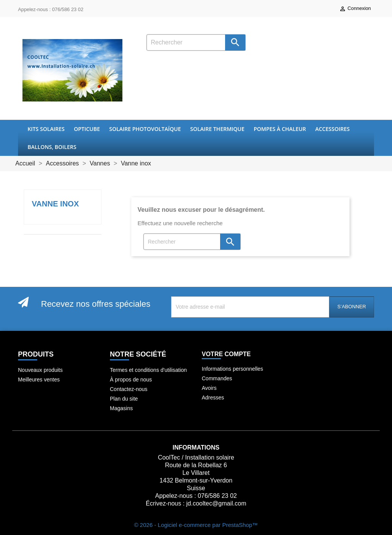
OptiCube (87, 129)
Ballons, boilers (52, 147)
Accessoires (332, 129)
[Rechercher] (196, 43)
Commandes (217, 378)
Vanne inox (55, 204)
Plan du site (124, 399)
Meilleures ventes (39, 380)
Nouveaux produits (40, 370)
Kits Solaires (46, 129)
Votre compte (226, 354)
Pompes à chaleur (280, 129)
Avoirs (209, 388)
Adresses (213, 398)
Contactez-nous (129, 389)
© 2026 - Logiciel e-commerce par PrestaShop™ (196, 525)
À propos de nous (131, 380)
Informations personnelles (232, 369)
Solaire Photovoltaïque (145, 129)
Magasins (121, 408)
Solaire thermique (217, 129)
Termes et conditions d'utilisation (148, 370)
